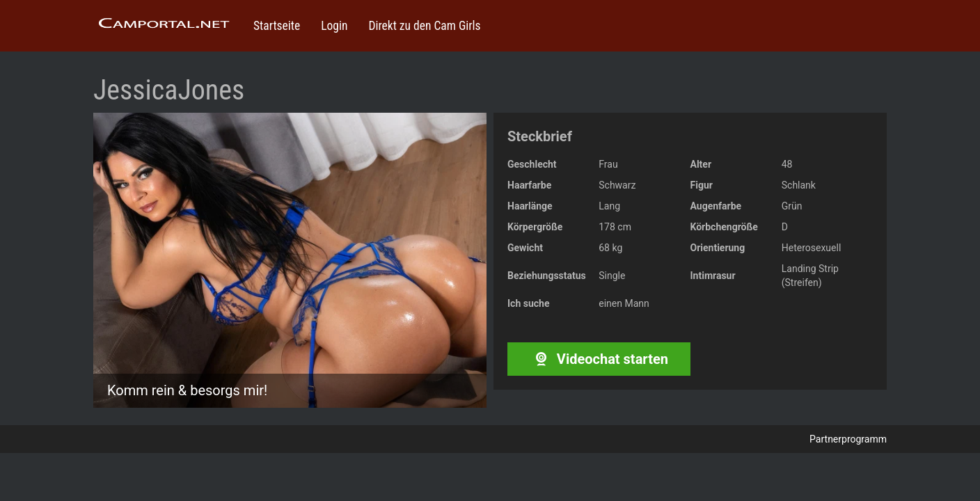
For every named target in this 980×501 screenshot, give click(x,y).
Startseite (277, 26)
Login (334, 26)
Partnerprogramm (848, 439)
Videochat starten (599, 359)
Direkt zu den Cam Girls (424, 26)
